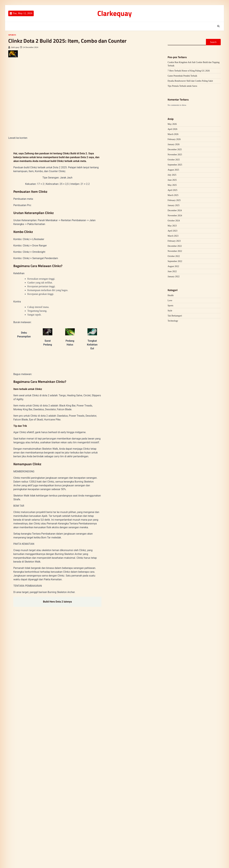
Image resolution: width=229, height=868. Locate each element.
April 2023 (172, 231)
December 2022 (175, 246)
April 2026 (172, 129)
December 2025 (175, 149)
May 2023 (172, 226)
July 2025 (172, 175)
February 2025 (174, 200)
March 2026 (173, 134)
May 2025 (172, 185)
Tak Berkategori (175, 316)
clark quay (14, 47)
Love (170, 300)
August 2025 (173, 170)
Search (213, 42)
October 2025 (174, 160)
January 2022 (174, 276)
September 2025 (175, 165)
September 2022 (175, 261)
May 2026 (172, 124)
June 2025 (172, 180)
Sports (12, 35)
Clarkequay (115, 13)
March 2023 (173, 236)
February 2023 (174, 241)
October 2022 (174, 256)
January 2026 (174, 144)
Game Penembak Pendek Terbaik (182, 76)
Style (170, 311)
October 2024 (174, 221)
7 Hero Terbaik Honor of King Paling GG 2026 (189, 71)
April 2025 (172, 190)
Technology (173, 321)
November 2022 (175, 251)
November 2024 (175, 216)
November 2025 (175, 155)
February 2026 (174, 139)
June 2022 (172, 271)
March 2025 (173, 195)
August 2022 (173, 266)
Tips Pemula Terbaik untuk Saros (182, 86)
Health (171, 295)
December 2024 (175, 210)
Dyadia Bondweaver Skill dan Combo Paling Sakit (190, 81)
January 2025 (174, 205)
